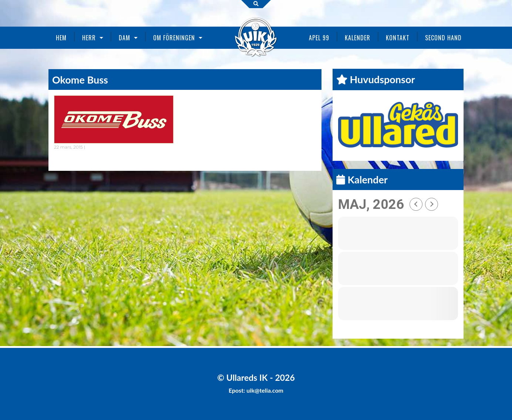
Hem (61, 38)
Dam (124, 38)
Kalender (358, 38)
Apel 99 (319, 38)
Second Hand (443, 38)
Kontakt (398, 38)
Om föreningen (174, 38)
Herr (89, 38)
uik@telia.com (265, 390)
